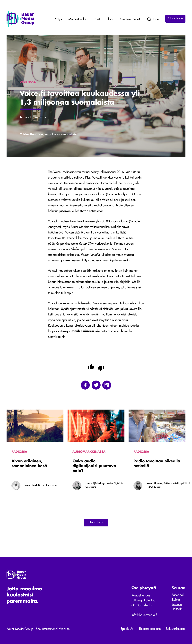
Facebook (178, 595)
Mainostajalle (77, 19)
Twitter (176, 600)
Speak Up (127, 629)
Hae (153, 20)
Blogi (110, 19)
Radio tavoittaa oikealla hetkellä (157, 464)
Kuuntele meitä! (130, 19)
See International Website (53, 629)
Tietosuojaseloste (150, 629)
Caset (96, 19)
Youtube (177, 605)
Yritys (58, 19)
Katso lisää (96, 523)
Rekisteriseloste (176, 629)
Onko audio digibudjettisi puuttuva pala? (94, 466)
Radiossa (19, 452)
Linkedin (177, 609)
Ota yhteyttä (175, 19)
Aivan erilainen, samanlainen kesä (29, 464)
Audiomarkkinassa (89, 452)
